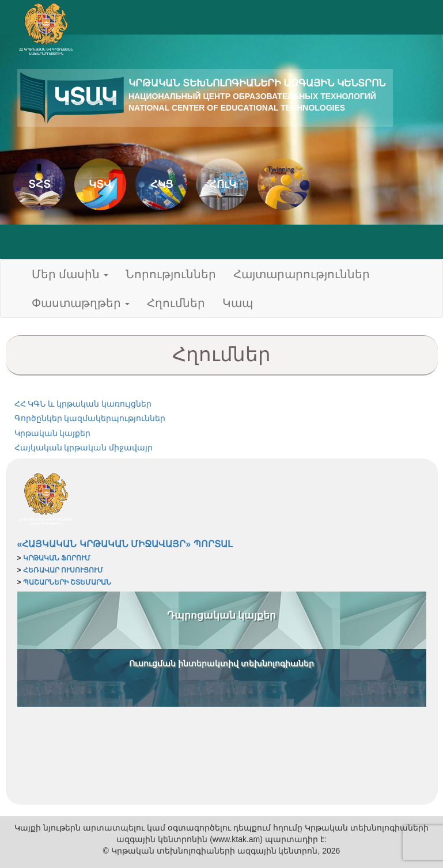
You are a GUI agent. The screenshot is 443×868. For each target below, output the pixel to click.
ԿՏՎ (100, 184)
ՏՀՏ (39, 184)
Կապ (238, 303)
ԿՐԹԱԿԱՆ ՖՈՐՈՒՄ (57, 558)
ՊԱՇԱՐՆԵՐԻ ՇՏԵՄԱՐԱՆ (67, 582)
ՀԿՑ (162, 184)
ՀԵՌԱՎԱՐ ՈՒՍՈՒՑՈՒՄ (63, 570)
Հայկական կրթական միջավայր (84, 448)
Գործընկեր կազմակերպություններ (90, 418)
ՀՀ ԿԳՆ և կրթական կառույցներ (83, 404)
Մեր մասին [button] (70, 274)
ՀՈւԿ (223, 184)
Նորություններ (171, 274)
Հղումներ (176, 303)
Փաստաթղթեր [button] (81, 303)
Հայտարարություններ (302, 274)
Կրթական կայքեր (53, 433)
